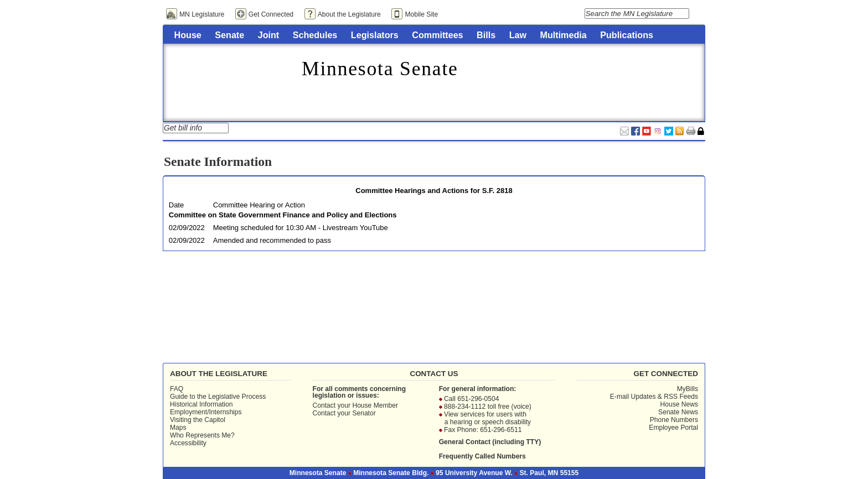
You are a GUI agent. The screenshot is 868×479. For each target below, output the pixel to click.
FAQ (177, 389)
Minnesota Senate (380, 69)
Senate (229, 35)
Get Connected (271, 14)
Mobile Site (421, 14)
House (188, 35)
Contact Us (434, 374)
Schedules (315, 35)
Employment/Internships (206, 412)
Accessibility (188, 443)
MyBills (688, 389)
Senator (364, 413)
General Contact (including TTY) (490, 442)
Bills (486, 35)
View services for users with (485, 414)
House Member (375, 405)
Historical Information (201, 404)
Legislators (375, 35)
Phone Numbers (674, 420)
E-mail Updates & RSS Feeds (654, 397)
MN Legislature (202, 14)
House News (679, 404)
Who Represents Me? (202, 435)
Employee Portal (673, 428)
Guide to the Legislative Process (218, 397)
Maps (178, 428)
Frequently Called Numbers (482, 456)
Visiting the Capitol (198, 420)
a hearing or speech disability (488, 422)
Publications (627, 35)
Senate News (678, 412)
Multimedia (564, 35)
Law (518, 35)
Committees (437, 35)
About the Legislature (349, 14)
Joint (268, 35)
